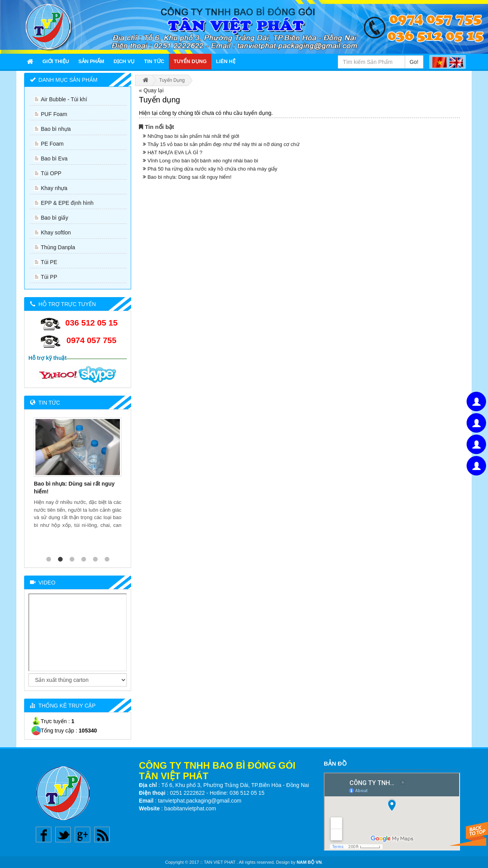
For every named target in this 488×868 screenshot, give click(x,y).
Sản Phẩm (91, 61)
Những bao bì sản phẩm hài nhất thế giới (193, 136)
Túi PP (49, 277)
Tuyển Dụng (190, 61)
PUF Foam (54, 114)
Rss (102, 835)
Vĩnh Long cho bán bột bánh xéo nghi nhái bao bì (203, 161)
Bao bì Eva (54, 158)
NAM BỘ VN (309, 862)
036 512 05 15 (91, 323)
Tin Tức (154, 61)
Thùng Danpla (58, 247)
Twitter (63, 835)
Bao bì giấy (54, 218)
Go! (414, 62)
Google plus (83, 835)
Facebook (44, 835)
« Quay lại (151, 90)
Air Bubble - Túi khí (64, 99)
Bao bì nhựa (56, 129)
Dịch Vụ (124, 61)
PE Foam (52, 144)
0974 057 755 (91, 340)
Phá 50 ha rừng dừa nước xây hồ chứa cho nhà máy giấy (212, 169)
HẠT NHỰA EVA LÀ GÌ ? (175, 152)
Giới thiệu (56, 61)
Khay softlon (56, 232)
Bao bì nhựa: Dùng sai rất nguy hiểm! (190, 177)
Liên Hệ (226, 61)
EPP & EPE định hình (67, 203)
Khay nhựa (54, 188)
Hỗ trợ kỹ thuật (47, 358)
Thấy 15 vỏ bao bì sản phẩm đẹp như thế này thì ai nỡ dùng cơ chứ (224, 144)
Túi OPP (51, 173)
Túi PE (49, 262)
